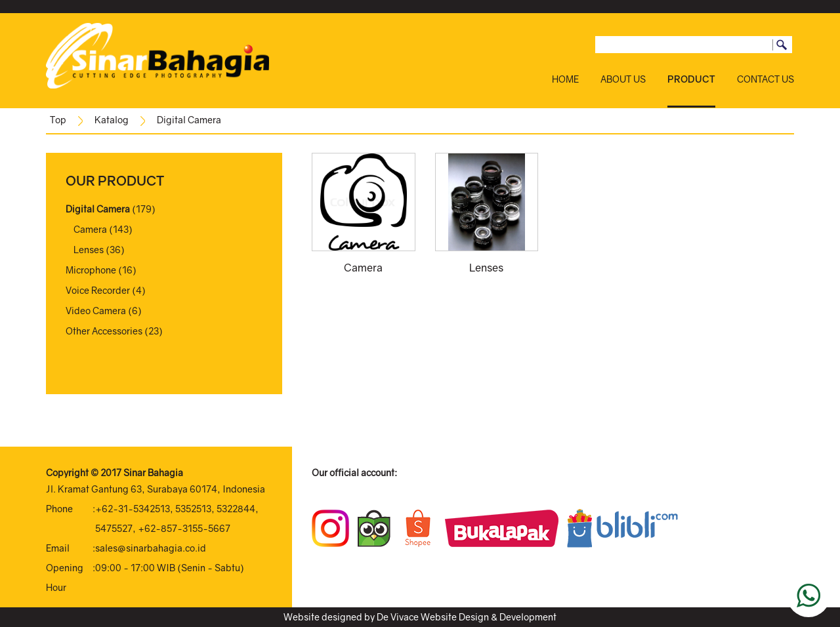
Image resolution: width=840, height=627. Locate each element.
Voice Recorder (98, 290)
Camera (90, 229)
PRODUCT (691, 79)
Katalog (112, 120)
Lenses (89, 250)
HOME (565, 79)
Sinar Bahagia (153, 473)
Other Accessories (104, 331)
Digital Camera (189, 120)
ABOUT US (623, 79)
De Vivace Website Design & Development (467, 617)
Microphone (91, 270)
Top (58, 120)
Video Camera (96, 311)
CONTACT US (766, 79)
